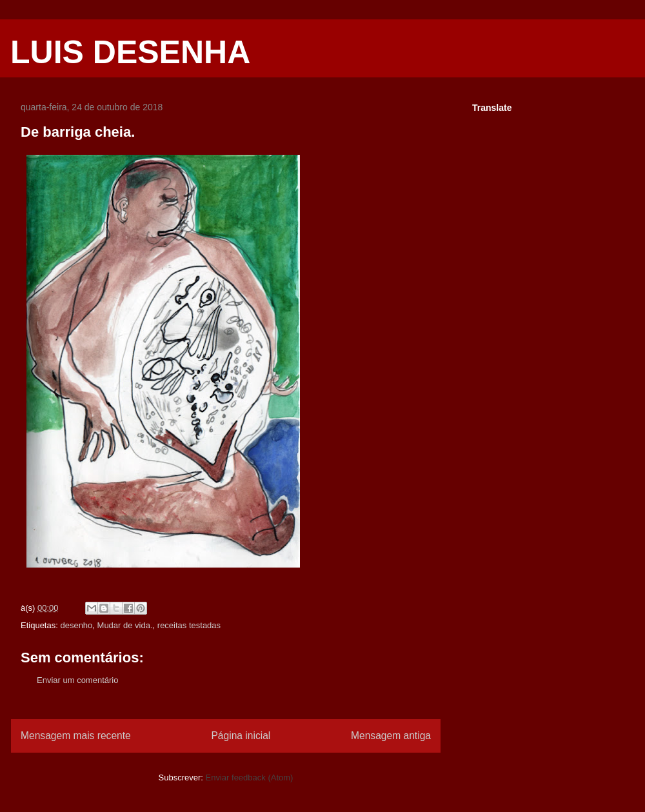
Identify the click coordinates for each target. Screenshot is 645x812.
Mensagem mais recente (76, 736)
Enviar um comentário (77, 680)
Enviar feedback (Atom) (250, 777)
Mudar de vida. (125, 625)
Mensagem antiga (391, 736)
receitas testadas (189, 625)
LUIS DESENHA (130, 52)
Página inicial (241, 736)
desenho (76, 625)
